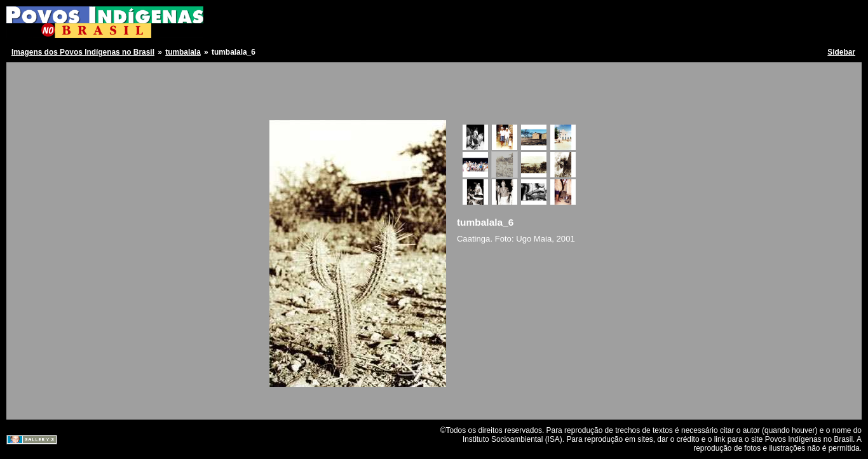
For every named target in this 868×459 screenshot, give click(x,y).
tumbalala (183, 52)
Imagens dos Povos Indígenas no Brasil (83, 52)
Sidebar (841, 52)
